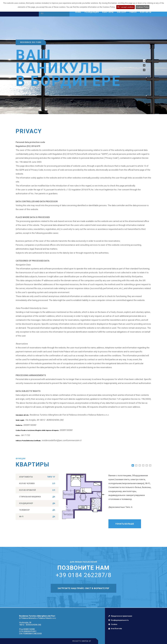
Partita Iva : (19, 425)
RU (42, 13)
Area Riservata (115, 629)
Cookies (113, 624)
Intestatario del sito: (22, 415)
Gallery (122, 12)
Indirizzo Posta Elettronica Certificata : (28, 441)
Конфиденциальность (119, 620)
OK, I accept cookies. (126, 7)
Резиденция (92, 12)
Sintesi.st (86, 641)
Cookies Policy (143, 7)
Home (78, 12)
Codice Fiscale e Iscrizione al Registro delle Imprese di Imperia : (37, 430)
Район (133, 12)
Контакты (146, 12)
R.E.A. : (18, 436)
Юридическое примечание (120, 616)
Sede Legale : (20, 420)
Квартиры (108, 12)
